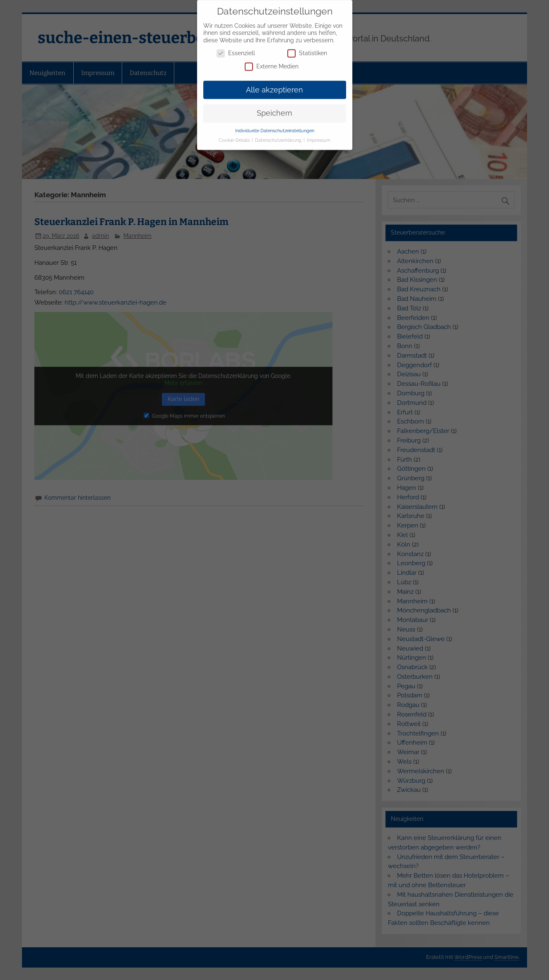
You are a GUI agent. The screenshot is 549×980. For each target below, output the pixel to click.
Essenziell (236, 48)
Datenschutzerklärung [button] (279, 135)
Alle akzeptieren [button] (274, 85)
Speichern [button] (274, 108)
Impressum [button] (319, 135)
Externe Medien (272, 62)
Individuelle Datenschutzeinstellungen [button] (275, 126)
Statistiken (307, 48)
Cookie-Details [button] (235, 135)
